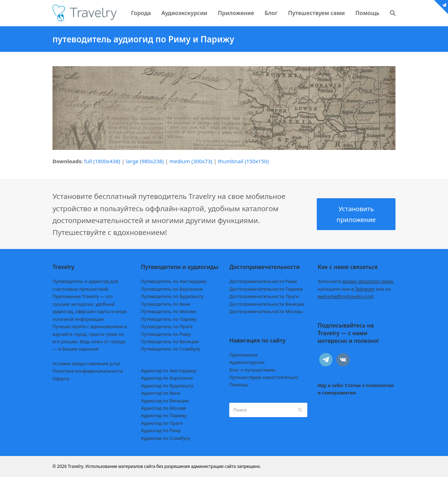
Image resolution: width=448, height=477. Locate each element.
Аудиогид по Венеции (165, 401)
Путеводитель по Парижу (169, 319)
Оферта (61, 379)
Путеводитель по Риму (166, 334)
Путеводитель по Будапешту (172, 296)
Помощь (239, 385)
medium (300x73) (191, 161)
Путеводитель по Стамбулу (171, 349)
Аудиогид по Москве (164, 408)
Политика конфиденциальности (88, 371)
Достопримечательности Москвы (266, 311)
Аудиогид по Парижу (164, 415)
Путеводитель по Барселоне (172, 289)
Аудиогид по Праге (162, 423)
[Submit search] (300, 410)
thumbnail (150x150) (243, 161)
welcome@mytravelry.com (346, 296)
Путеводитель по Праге (167, 326)
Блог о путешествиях (252, 370)
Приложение (243, 355)
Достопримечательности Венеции (267, 304)
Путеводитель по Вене (166, 304)
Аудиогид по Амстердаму (169, 371)
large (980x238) (145, 161)
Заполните (356, 281)
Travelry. (76, 466)
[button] (393, 13)
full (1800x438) (102, 161)
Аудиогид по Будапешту (167, 386)
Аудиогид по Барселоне (167, 378)
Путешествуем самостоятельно (264, 377)
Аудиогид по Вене (161, 393)
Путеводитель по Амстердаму (174, 281)
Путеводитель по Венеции (170, 341)
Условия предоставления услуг (87, 364)
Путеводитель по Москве (169, 311)
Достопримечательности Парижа (266, 289)
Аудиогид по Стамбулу (166, 438)
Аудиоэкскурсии (247, 362)
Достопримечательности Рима (263, 281)
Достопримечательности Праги (264, 296)
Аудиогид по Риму (161, 430)
